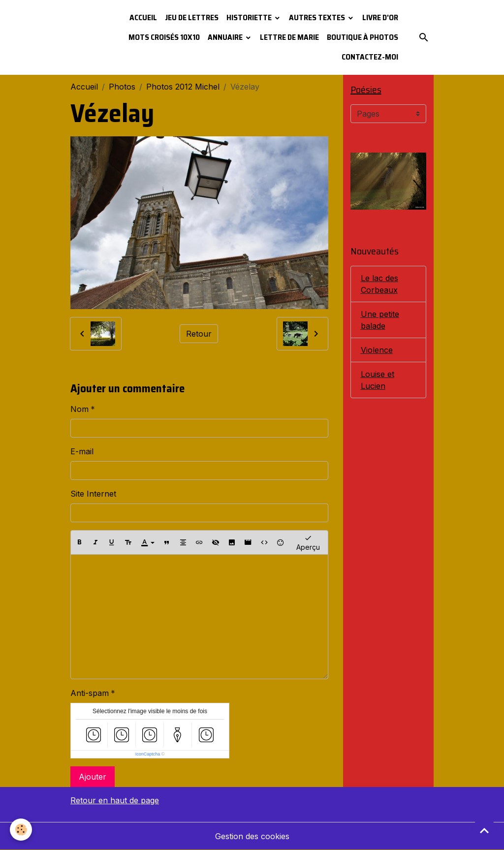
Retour (199, 334)
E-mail (82, 451)
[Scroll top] (484, 830)
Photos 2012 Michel (183, 87)
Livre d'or (380, 17)
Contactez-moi (370, 57)
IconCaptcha (148, 754)
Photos (122, 87)
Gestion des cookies (252, 836)
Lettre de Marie (289, 37)
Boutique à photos (362, 37)
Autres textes (318, 17)
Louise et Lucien (378, 380)
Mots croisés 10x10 (164, 37)
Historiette (250, 17)
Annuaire (226, 37)
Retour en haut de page (115, 800)
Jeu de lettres (192, 17)
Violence (377, 350)
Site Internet (93, 494)
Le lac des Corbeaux (379, 284)
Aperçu (308, 542)
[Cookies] (21, 830)
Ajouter (93, 777)
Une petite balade (380, 320)
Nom (79, 409)
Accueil (143, 17)
